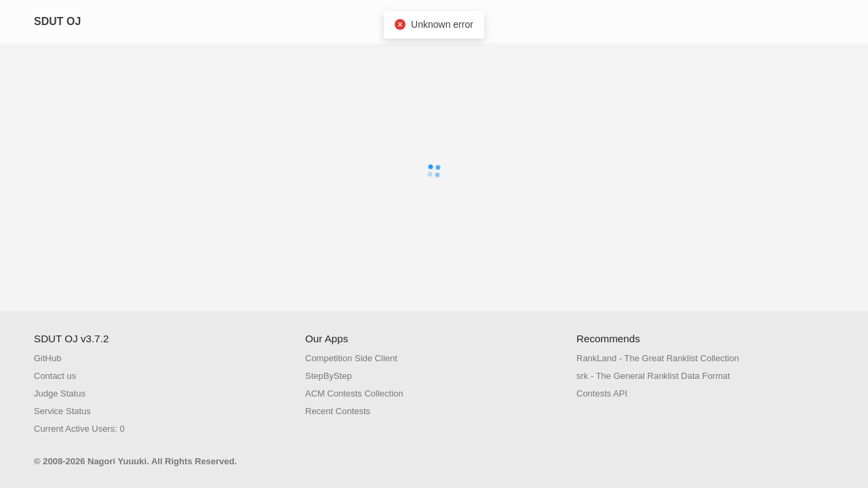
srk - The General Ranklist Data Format (653, 376)
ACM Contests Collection (354, 393)
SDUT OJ (57, 21)
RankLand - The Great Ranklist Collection (658, 358)
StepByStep (329, 376)
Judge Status (60, 393)
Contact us (55, 376)
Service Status (62, 411)
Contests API (602, 393)
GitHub (47, 358)
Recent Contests (338, 411)
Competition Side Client (351, 358)
